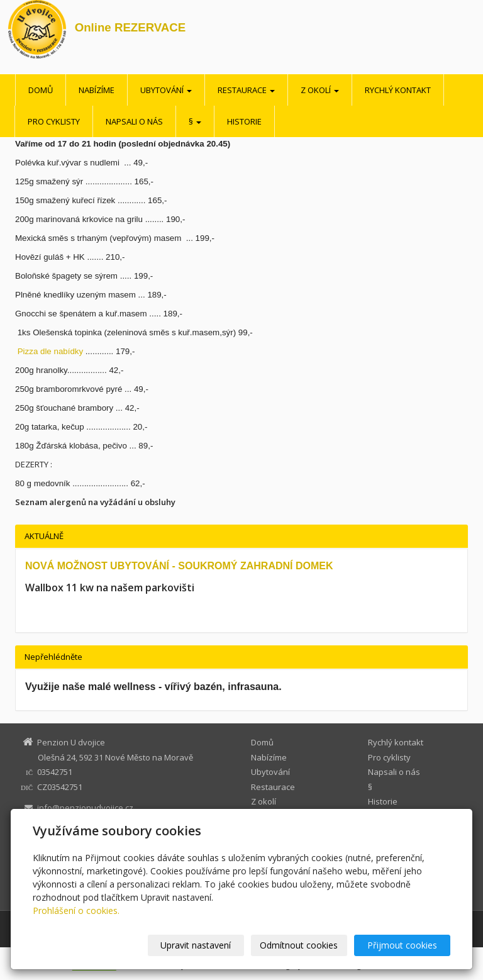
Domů (41, 90)
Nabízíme (97, 90)
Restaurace (246, 90)
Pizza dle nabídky (49, 351)
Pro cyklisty (54, 121)
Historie (244, 121)
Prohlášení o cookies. (76, 910)
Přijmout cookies (402, 945)
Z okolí (320, 90)
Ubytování (166, 90)
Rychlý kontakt (398, 90)
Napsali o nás (134, 121)
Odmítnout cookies (299, 945)
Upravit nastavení (196, 945)
